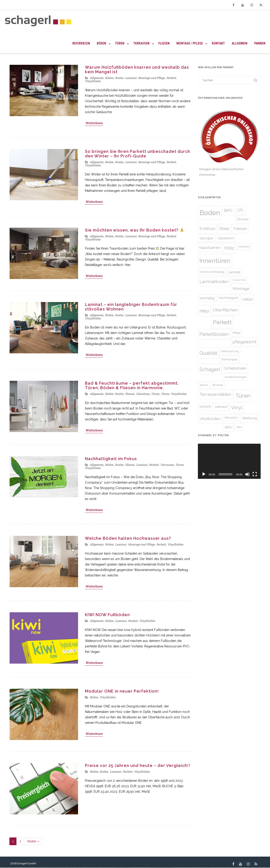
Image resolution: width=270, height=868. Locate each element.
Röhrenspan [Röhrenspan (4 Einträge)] (230, 359)
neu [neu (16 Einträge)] (204, 311)
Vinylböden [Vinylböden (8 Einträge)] (210, 419)
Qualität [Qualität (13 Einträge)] (208, 353)
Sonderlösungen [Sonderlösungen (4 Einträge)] (235, 377)
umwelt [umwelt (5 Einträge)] (205, 407)
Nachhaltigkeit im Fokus (111, 459)
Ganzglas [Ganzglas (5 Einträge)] (206, 238)
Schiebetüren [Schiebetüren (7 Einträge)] (235, 368)
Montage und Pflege (151, 78)
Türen (120, 43)
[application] (229, 461)
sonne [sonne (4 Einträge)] (204, 385)
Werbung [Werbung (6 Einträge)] (250, 418)
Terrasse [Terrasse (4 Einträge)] (217, 385)
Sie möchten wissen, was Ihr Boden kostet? (134, 230)
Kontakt (218, 43)
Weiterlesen (94, 123)
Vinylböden (93, 81)
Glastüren (143, 394)
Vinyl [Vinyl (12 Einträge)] (237, 408)
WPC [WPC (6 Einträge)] (228, 427)
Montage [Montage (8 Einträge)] (241, 289)
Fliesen (164, 43)
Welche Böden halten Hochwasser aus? (128, 538)
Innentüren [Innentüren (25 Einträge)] (215, 261)
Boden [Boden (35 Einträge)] (210, 213)
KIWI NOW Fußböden (107, 615)
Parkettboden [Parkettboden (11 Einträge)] (214, 334)
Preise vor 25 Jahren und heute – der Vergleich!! (138, 765)
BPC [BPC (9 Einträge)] (228, 210)
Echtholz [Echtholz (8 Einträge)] (207, 229)
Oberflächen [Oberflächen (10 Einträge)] (225, 310)
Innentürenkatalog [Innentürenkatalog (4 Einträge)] (212, 272)
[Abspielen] (204, 474)
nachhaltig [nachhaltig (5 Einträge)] (207, 298)
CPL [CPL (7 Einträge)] (240, 210)
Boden (119, 78)
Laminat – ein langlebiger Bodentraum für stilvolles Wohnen (131, 307)
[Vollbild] (255, 474)
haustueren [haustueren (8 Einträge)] (210, 248)
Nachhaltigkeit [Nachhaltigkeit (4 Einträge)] (228, 298)
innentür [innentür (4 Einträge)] (244, 246)
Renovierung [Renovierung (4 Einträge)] (230, 351)
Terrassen (141, 43)
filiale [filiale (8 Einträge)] (224, 229)
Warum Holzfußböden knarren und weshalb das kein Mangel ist (137, 69)
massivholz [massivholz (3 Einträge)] (239, 280)
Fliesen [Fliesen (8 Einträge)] (240, 229)
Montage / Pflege (190, 43)
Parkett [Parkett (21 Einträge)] (222, 322)
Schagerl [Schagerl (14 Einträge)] (210, 369)
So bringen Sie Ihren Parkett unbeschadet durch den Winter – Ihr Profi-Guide (138, 154)
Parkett (171, 78)
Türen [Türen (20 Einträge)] (243, 396)
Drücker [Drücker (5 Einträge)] (243, 219)
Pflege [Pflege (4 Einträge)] (237, 333)
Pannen (260, 43)
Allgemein (240, 43)
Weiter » (33, 841)
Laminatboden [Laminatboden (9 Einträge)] (214, 282)
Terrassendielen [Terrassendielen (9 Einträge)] (215, 394)
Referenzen (81, 43)
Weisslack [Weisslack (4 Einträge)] (231, 418)
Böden (101, 43)
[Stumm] (247, 474)
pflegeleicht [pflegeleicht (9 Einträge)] (244, 342)
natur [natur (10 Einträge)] (248, 299)
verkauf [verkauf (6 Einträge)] (221, 407)
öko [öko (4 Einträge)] (239, 427)
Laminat (131, 78)
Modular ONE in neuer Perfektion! (122, 691)
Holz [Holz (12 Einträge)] (229, 248)
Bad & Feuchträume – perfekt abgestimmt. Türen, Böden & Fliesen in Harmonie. (132, 385)
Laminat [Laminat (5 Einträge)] (234, 272)
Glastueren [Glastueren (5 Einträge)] (226, 238)
